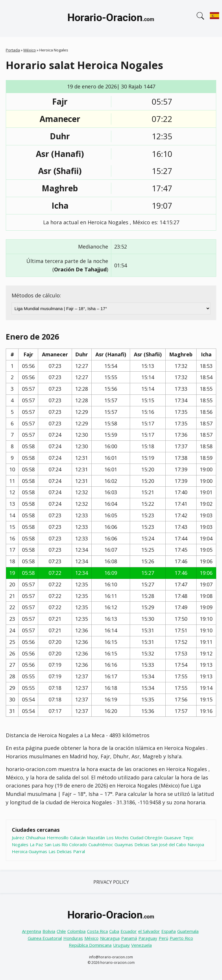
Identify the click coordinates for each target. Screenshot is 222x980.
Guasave (173, 838)
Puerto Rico (181, 938)
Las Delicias (60, 851)
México (30, 50)
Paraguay (148, 938)
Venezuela (141, 945)
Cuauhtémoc (101, 844)
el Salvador (149, 931)
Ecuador (129, 931)
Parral (79, 851)
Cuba (114, 931)
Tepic (188, 838)
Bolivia (49, 931)
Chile (61, 931)
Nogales (20, 844)
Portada (13, 50)
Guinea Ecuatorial (45, 938)
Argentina (32, 931)
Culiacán (78, 838)
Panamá (129, 938)
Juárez (18, 838)
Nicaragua (110, 938)
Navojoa (196, 844)
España (169, 931)
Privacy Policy (111, 882)
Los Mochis (118, 838)
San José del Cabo (169, 844)
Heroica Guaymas (29, 851)
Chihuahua (36, 838)
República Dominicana (90, 945)
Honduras (73, 938)
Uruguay (121, 945)
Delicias (142, 844)
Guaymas (124, 844)
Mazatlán (96, 838)
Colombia (76, 931)
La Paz (36, 844)
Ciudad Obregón (146, 838)
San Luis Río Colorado (66, 844)
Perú (163, 938)
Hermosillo (58, 838)
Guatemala (188, 931)
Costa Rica (97, 931)
